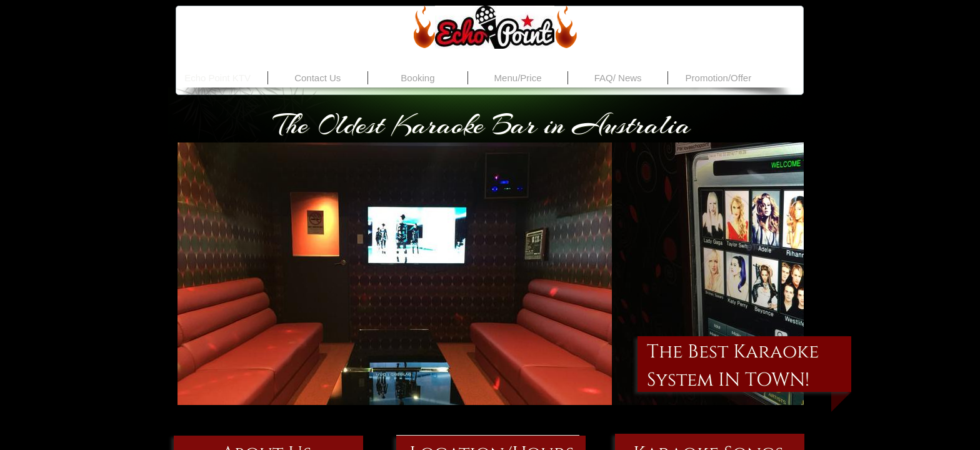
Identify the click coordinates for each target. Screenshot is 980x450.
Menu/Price (518, 78)
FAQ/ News (618, 78)
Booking (417, 78)
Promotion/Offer (719, 78)
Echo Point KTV (217, 78)
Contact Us (317, 78)
